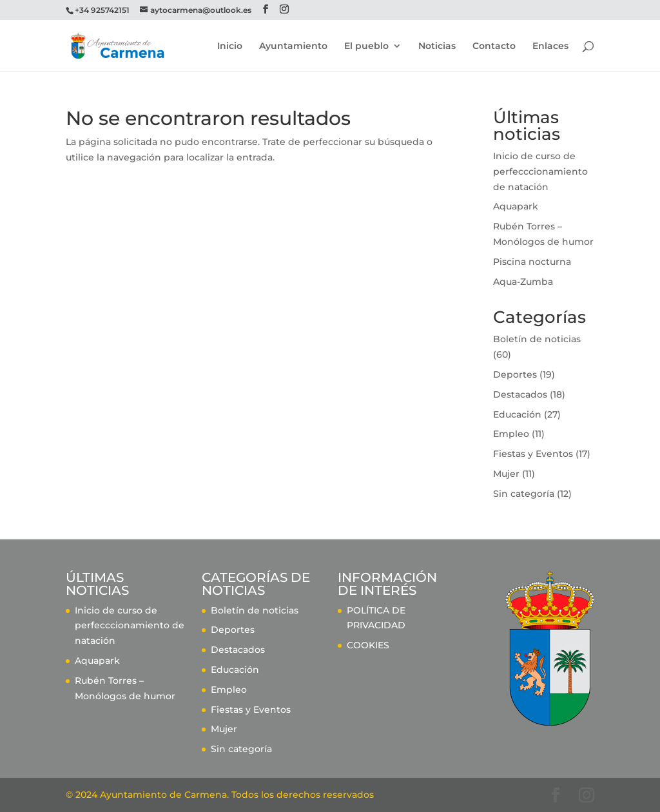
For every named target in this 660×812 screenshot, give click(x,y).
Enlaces (550, 46)
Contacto (494, 46)
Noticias (437, 46)
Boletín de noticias (537, 339)
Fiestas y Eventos (533, 454)
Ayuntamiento (293, 46)
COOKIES (368, 645)
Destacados (520, 394)
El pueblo (366, 46)
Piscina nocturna (532, 262)
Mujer (506, 474)
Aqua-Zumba (523, 282)
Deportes (515, 374)
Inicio (230, 46)
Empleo (511, 434)
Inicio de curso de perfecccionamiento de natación (540, 171)
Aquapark (516, 206)
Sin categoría (524, 494)
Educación (517, 414)
